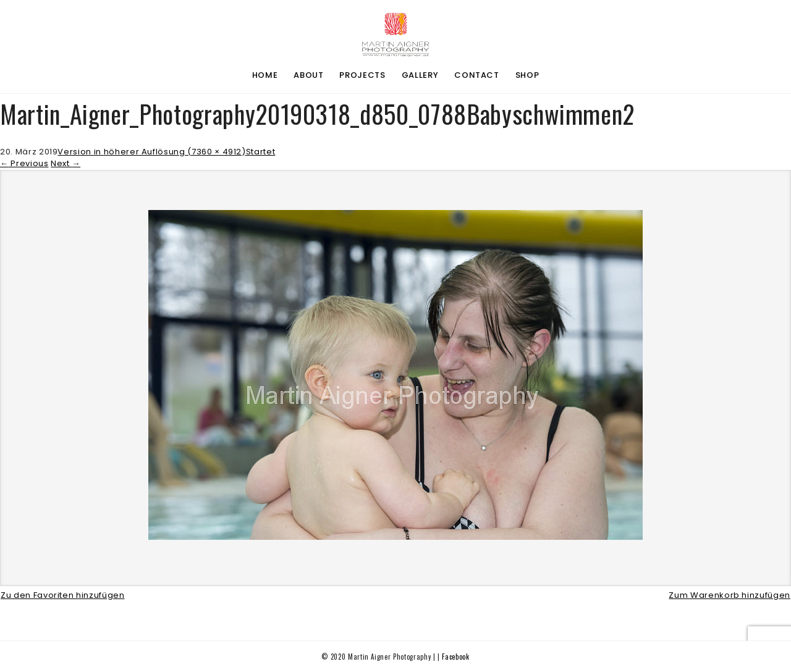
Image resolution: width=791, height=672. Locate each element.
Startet (261, 152)
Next (66, 163)
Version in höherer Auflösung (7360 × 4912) (151, 152)
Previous (24, 163)
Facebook (455, 657)
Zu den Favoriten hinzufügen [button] (63, 595)
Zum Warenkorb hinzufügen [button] (730, 595)
